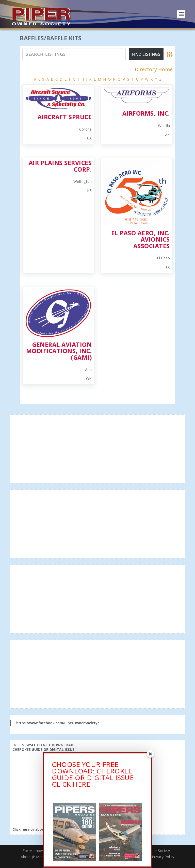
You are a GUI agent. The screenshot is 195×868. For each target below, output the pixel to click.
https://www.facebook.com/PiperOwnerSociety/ (58, 723)
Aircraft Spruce (65, 117)
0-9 (41, 79)
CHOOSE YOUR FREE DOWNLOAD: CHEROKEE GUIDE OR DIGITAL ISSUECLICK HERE (93, 775)
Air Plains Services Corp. (60, 166)
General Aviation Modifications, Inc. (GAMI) (59, 351)
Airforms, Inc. (146, 113)
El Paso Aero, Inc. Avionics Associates (141, 239)
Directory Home (154, 69)
